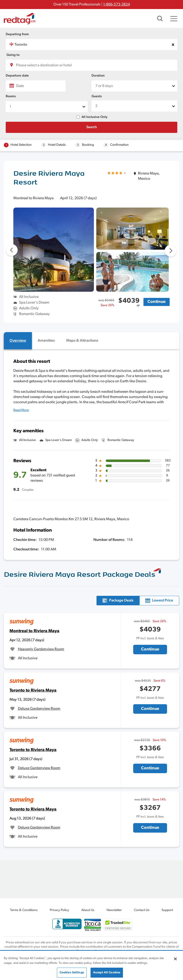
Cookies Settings (72, 973)
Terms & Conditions (24, 910)
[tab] (18, 341)
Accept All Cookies (107, 973)
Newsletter (114, 910)
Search (92, 127)
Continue (157, 302)
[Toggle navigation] (174, 19)
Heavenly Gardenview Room (41, 649)
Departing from (17, 34)
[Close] (175, 959)
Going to (13, 55)
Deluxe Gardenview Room (39, 709)
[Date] (36, 86)
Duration (98, 76)
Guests (97, 96)
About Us (88, 910)
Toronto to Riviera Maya (33, 691)
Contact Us (142, 910)
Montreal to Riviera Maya (34, 631)
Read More (21, 410)
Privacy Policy (59, 910)
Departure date (17, 76)
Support (167, 910)
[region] (91, 966)
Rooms (11, 96)
